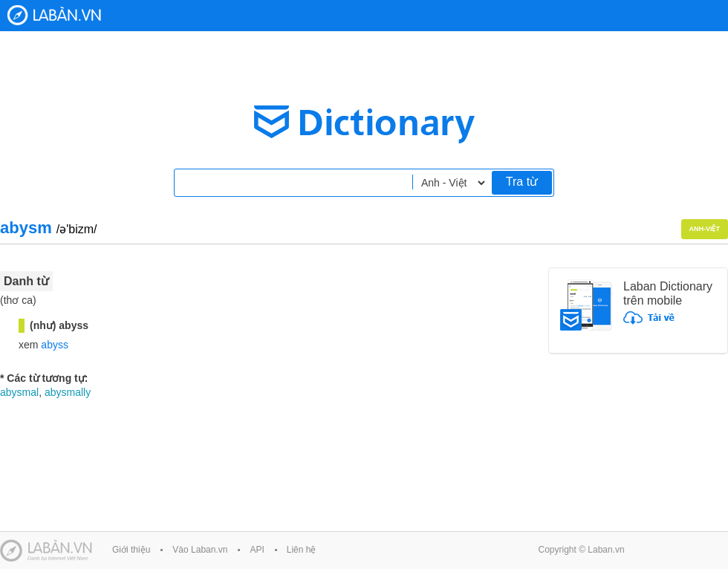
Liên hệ (302, 550)
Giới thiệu (131, 550)
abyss (55, 345)
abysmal (19, 392)
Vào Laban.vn (200, 550)
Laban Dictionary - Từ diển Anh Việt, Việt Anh (54, 15)
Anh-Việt (705, 229)
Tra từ (522, 182)
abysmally (68, 392)
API (257, 550)
